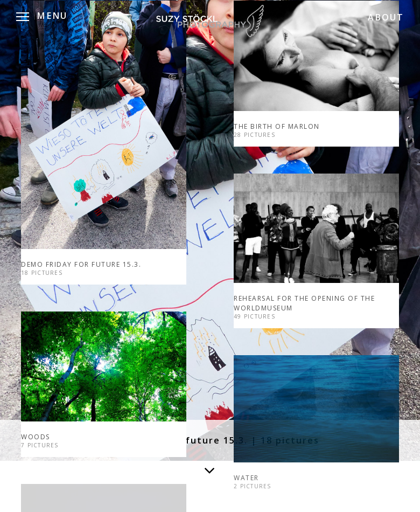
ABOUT (386, 17)
